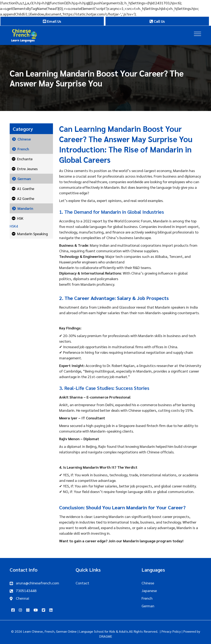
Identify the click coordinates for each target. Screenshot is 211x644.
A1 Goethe (26, 188)
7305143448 (26, 590)
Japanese (149, 590)
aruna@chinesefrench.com (38, 583)
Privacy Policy (171, 631)
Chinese (24, 139)
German (24, 179)
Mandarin (25, 208)
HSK (20, 218)
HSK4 (14, 226)
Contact (82, 583)
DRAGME (106, 636)
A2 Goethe (26, 198)
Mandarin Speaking (32, 234)
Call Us (157, 21)
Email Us (52, 21)
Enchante (25, 159)
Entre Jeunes (27, 169)
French (23, 149)
